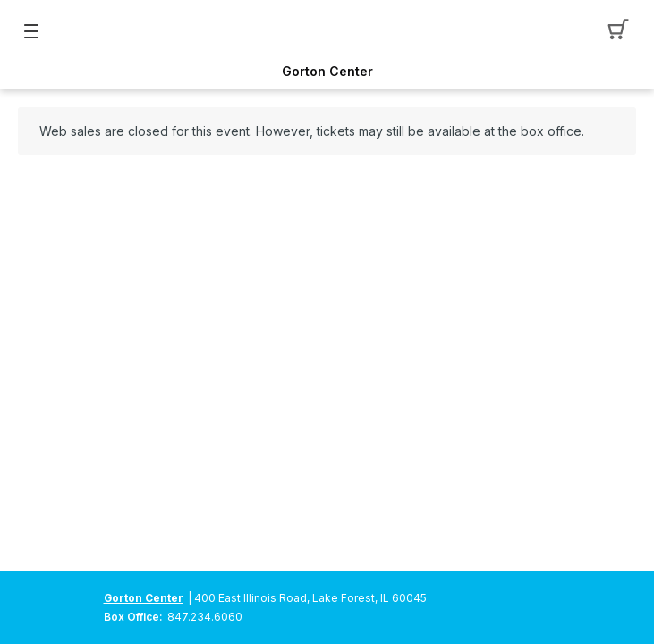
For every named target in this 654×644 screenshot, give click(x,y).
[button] (623, 31)
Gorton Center (327, 72)
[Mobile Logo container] (327, 31)
